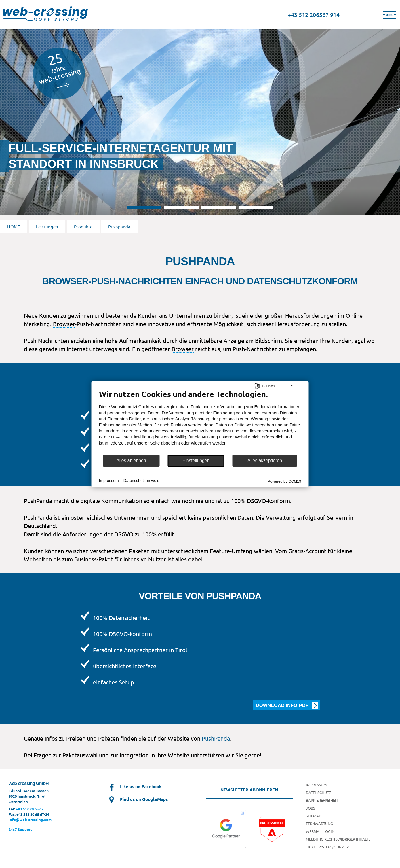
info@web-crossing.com (30, 819)
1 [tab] (144, 207)
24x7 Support (20, 829)
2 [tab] (181, 207)
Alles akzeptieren (265, 461)
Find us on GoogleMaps (138, 799)
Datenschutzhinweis (141, 481)
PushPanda (216, 738)
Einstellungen (196, 461)
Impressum (109, 481)
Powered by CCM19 (284, 481)
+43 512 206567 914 (314, 15)
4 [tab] (256, 207)
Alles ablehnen (131, 461)
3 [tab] (219, 207)
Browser (64, 324)
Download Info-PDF (282, 705)
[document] (200, 421)
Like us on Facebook (135, 786)
